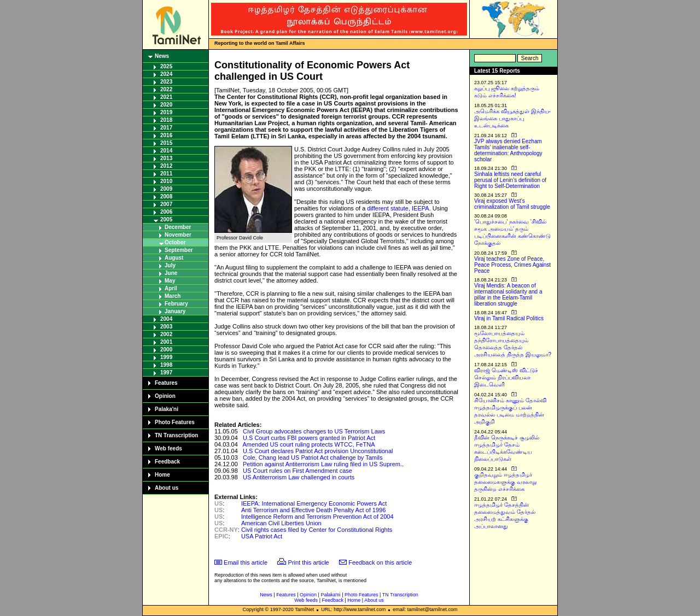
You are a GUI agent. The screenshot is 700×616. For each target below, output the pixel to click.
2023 (166, 82)
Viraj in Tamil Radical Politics (509, 318)
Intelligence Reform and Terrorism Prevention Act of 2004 (317, 517)
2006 (166, 212)
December (178, 227)
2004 (166, 319)
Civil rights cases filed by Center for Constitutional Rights (317, 530)
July (170, 265)
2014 (166, 151)
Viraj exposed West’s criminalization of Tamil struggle (512, 204)
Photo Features (175, 422)
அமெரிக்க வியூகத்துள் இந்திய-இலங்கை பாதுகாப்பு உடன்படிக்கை (512, 118)
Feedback (167, 462)
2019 (166, 112)
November (178, 235)
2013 (166, 158)
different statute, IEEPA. (399, 208)
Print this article (309, 562)
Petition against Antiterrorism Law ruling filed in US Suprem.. (323, 464)
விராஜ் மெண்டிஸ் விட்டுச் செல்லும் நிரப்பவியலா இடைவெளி (506, 377)
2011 (166, 174)
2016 (166, 135)
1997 (166, 372)
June (171, 273)
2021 (166, 97)
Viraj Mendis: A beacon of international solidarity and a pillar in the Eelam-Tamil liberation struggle (508, 295)
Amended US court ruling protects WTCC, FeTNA (308, 444)
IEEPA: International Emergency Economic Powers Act (314, 503)
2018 (166, 120)
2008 (166, 196)
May (170, 281)
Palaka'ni (167, 409)
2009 (166, 189)
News (162, 56)
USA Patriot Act (262, 536)
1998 (166, 365)
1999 (166, 357)
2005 (166, 219)
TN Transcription (176, 435)
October (175, 242)
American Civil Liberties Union (281, 523)
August (174, 258)
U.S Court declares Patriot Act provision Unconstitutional (318, 451)
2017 (166, 128)
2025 (166, 66)
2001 (166, 342)
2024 (166, 74)
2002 (166, 334)
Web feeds (168, 448)
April (171, 288)
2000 (166, 350)
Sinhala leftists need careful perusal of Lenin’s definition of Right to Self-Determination (510, 180)
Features (166, 383)
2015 (166, 143)
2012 (166, 166)
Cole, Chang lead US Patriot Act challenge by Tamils (313, 457)
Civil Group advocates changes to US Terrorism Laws (314, 431)
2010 (166, 181)
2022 (166, 89)
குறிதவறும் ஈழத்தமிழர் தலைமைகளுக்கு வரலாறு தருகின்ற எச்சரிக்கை (505, 482)
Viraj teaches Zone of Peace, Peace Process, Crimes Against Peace (512, 265)
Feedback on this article (380, 562)
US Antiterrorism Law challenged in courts (299, 477)
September (179, 250)
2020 (166, 105)
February (176, 304)
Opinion (165, 396)
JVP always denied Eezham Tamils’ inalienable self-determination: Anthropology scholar (508, 150)
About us (167, 488)
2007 (166, 204)
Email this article (246, 562)
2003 (166, 327)
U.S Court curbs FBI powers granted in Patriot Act (309, 438)
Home (162, 475)
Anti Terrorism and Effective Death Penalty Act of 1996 (313, 510)
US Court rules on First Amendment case (297, 471)
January (175, 311)
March (173, 296)
